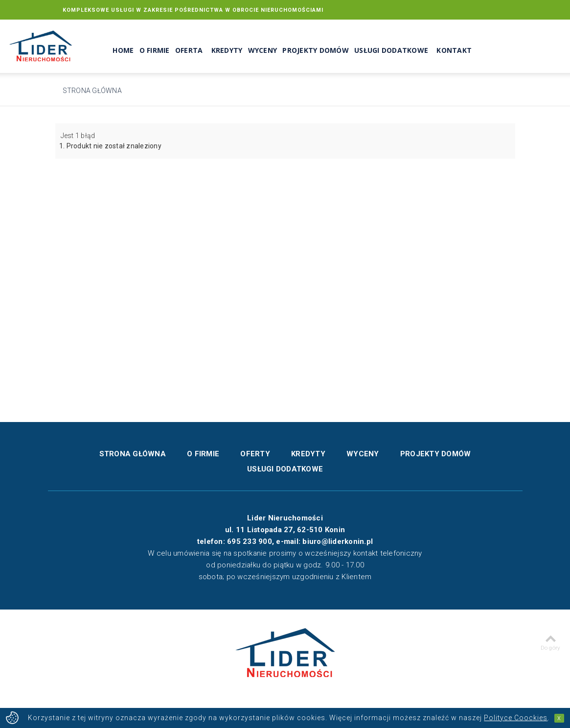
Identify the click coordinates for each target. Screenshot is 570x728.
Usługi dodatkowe (391, 51)
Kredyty (227, 51)
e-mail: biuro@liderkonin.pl (324, 541)
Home (123, 51)
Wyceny (263, 51)
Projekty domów (316, 51)
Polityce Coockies (516, 718)
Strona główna (92, 91)
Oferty (255, 454)
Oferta (189, 51)
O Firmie (155, 51)
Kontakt (454, 51)
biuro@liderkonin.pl (473, 29)
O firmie (203, 454)
